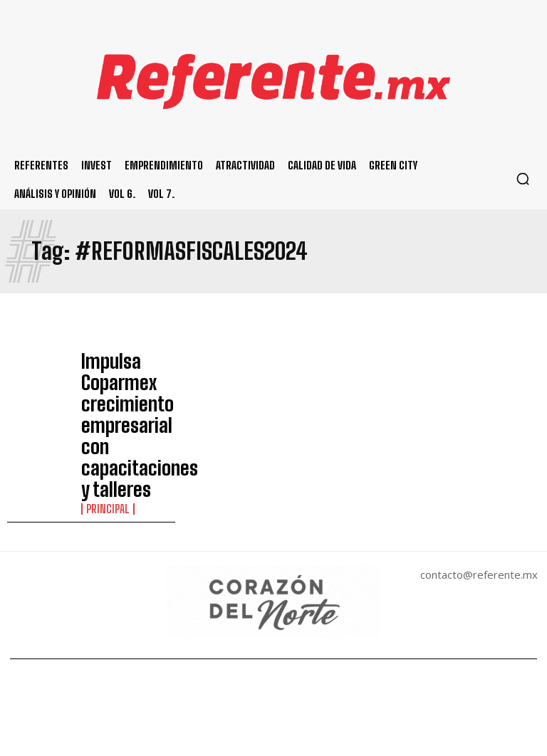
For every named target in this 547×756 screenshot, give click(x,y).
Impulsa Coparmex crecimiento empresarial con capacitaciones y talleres (124, 382)
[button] (523, 179)
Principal (105, 422)
